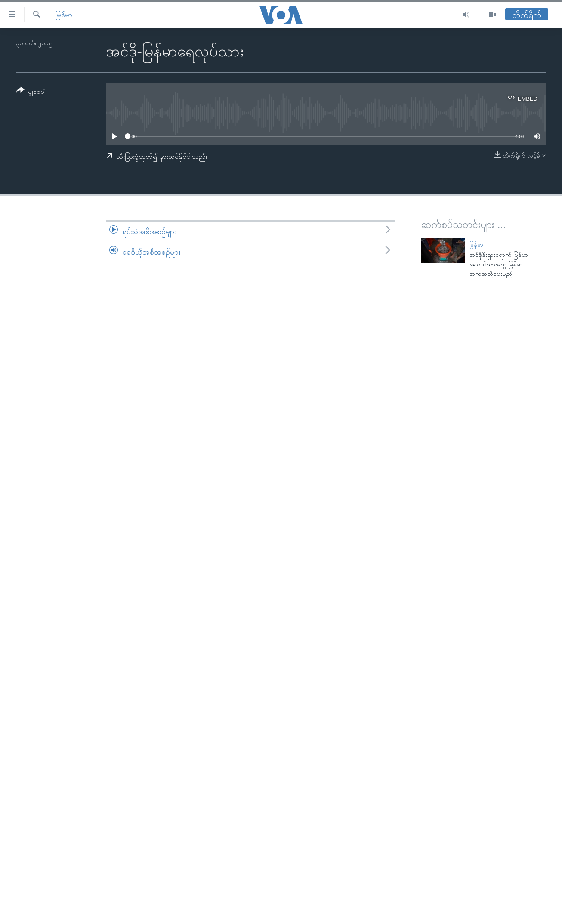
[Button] (31, 92)
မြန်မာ (64, 15)
